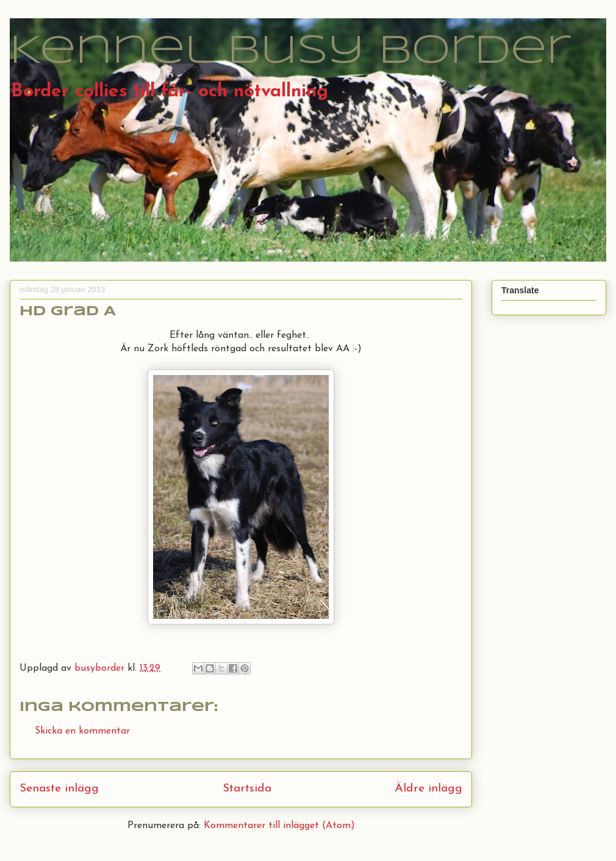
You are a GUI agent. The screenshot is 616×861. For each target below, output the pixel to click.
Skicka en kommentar (82, 731)
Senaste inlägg (59, 789)
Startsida (247, 789)
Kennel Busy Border (290, 52)
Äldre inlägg (428, 789)
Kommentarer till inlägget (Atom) (279, 826)
